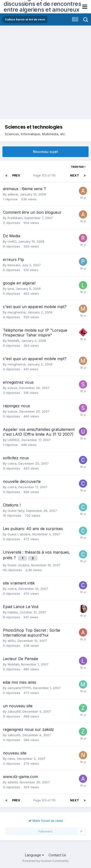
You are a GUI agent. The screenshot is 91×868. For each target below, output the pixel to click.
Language (34, 855)
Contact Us (57, 855)
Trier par (78, 167)
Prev (16, 175)
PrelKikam (15, 218)
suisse (12, 388)
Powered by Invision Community (46, 861)
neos (11, 759)
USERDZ (14, 440)
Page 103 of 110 (45, 175)
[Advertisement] (45, 74)
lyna (11, 289)
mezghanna (17, 312)
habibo (13, 612)
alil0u (12, 641)
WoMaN (13, 341)
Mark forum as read (45, 821)
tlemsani (14, 265)
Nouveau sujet (45, 152)
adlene (13, 194)
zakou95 (14, 711)
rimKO (12, 241)
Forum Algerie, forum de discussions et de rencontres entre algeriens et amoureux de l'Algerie (42, 7)
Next (74, 175)
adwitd (13, 782)
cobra (12, 463)
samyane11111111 (19, 688)
